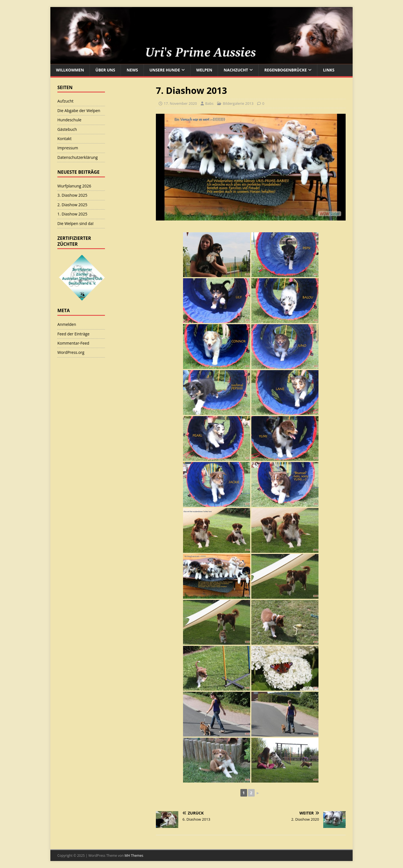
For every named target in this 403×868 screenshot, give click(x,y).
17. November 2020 (180, 103)
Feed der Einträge (73, 334)
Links (329, 70)
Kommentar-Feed (73, 343)
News (132, 70)
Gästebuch (67, 129)
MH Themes (134, 856)
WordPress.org (71, 352)
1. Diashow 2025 (72, 214)
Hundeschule (69, 120)
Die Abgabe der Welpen (79, 111)
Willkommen (70, 70)
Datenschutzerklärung (78, 157)
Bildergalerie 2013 (238, 103)
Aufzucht (65, 101)
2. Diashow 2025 (72, 205)
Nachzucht (236, 70)
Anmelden (67, 324)
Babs (209, 103)
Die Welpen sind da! (75, 223)
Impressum (68, 148)
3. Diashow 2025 (72, 195)
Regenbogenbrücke (285, 70)
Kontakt (65, 139)
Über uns (105, 70)
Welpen (204, 70)
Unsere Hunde (165, 70)
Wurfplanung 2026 (74, 186)
